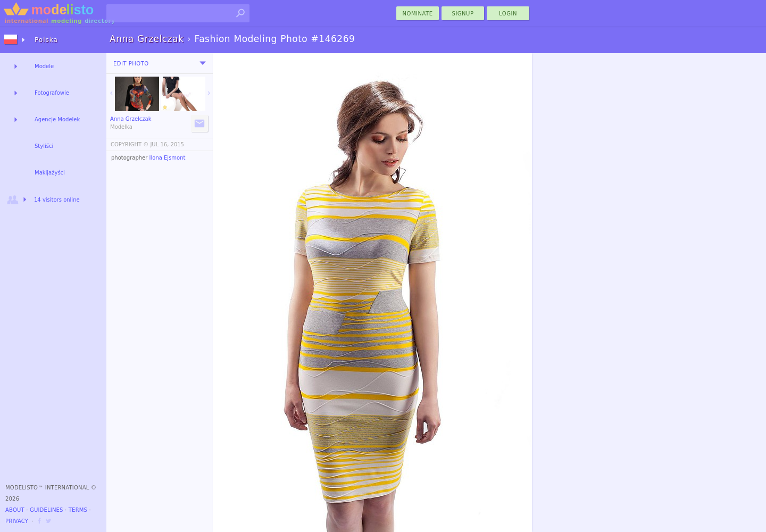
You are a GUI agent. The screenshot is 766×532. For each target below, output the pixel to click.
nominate (418, 14)
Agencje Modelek (57, 119)
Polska (46, 40)
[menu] (203, 63)
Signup (463, 14)
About (15, 510)
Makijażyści (50, 173)
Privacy (17, 521)
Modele (44, 66)
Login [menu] (508, 14)
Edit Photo (131, 64)
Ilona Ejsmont (168, 158)
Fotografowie (52, 93)
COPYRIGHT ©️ (130, 144)
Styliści (44, 146)
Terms (78, 510)
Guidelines (47, 510)
